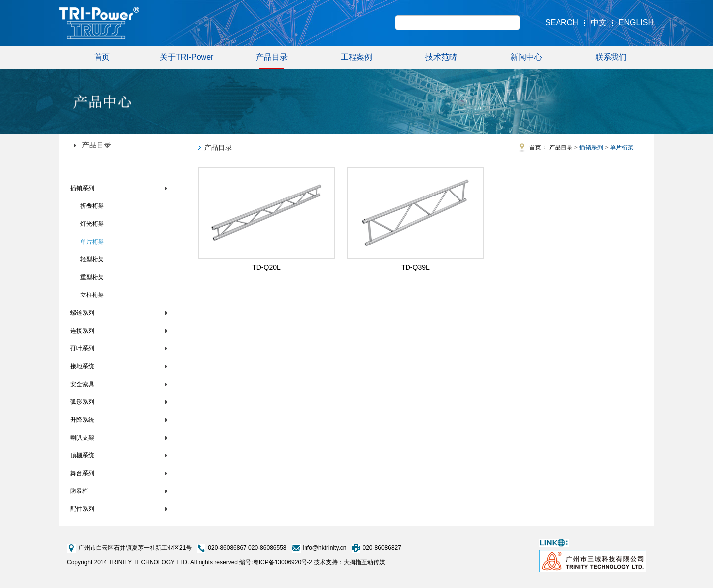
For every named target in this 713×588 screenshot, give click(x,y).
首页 (102, 57)
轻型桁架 (92, 259)
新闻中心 (526, 57)
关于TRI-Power (187, 57)
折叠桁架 (92, 206)
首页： (538, 147)
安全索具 (82, 384)
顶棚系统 (82, 455)
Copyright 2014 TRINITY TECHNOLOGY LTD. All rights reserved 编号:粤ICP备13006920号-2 (190, 562)
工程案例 (356, 57)
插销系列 (82, 188)
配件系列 (82, 509)
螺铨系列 (82, 313)
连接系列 (82, 331)
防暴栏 (79, 491)
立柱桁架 (92, 295)
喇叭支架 (82, 438)
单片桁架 (92, 242)
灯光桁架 (92, 224)
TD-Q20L (266, 267)
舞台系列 (82, 473)
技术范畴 (441, 57)
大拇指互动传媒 (364, 562)
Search (562, 23)
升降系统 (82, 420)
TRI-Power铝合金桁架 (99, 168)
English (636, 23)
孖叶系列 (82, 348)
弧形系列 (82, 402)
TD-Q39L (415, 267)
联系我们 (611, 57)
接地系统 (82, 366)
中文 (599, 23)
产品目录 (272, 61)
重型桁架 (92, 277)
